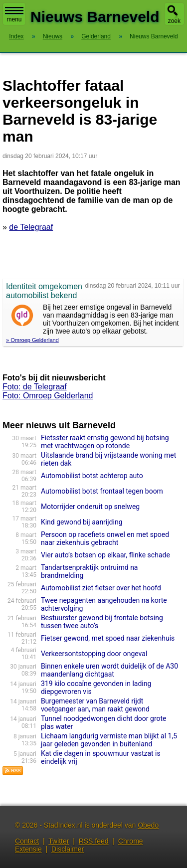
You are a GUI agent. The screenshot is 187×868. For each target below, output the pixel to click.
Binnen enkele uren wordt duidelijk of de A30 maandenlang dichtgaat (109, 670)
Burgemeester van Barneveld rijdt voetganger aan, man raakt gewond (95, 705)
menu (14, 15)
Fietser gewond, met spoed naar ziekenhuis (108, 638)
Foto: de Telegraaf (35, 387)
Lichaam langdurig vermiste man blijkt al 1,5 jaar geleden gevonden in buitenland (109, 740)
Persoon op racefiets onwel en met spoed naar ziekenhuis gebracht (105, 538)
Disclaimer (68, 849)
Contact (27, 841)
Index (16, 36)
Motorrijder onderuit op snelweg (90, 507)
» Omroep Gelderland (32, 340)
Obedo (148, 825)
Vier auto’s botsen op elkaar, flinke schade (105, 555)
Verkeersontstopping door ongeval (94, 654)
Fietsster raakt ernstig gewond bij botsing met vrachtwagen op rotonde (105, 442)
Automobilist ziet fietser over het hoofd (101, 588)
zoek (174, 21)
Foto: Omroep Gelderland (48, 396)
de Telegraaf (31, 227)
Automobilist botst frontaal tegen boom (102, 491)
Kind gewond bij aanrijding (82, 522)
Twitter (59, 841)
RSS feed (94, 841)
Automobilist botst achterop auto (92, 476)
